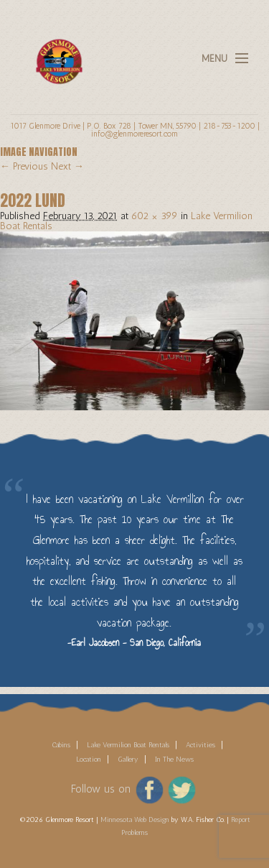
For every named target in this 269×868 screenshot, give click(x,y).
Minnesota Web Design (135, 820)
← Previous (24, 166)
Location (89, 759)
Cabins (61, 745)
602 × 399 (155, 216)
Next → (67, 166)
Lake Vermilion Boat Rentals (128, 745)
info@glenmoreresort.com (134, 134)
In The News (174, 759)
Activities (200, 745)
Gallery (128, 759)
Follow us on (101, 789)
